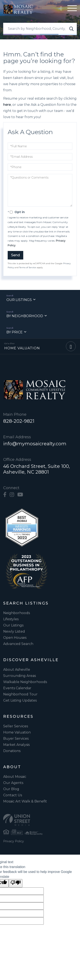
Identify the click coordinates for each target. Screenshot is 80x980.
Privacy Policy (14, 841)
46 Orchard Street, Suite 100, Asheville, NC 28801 (37, 469)
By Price (15, 332)
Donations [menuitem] (12, 751)
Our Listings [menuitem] (13, 625)
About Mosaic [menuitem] (15, 777)
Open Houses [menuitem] (15, 638)
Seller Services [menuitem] (16, 726)
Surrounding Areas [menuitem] (20, 676)
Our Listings (19, 300)
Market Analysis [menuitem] (16, 745)
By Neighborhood (25, 316)
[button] (71, 29)
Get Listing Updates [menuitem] (20, 700)
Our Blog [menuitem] (11, 789)
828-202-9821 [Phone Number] (19, 421)
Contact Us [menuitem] (13, 795)
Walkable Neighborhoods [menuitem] (25, 682)
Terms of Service (28, 267)
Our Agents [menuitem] (13, 783)
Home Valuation (22, 348)
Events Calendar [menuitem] (17, 688)
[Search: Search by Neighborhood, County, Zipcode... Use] (40, 29)
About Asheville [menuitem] (17, 670)
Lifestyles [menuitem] (11, 619)
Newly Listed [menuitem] (14, 631)
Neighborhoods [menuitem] (17, 613)
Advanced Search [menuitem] (18, 644)
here (7, 105)
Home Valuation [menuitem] (17, 732)
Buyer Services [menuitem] (16, 739)
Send (15, 255)
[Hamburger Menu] (72, 9)
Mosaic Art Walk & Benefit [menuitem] (25, 801)
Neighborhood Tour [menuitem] (20, 694)
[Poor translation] (16, 883)
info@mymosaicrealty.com (35, 444)
